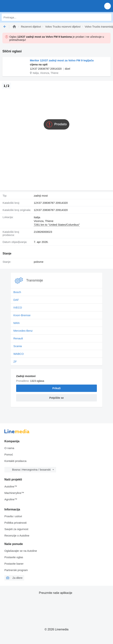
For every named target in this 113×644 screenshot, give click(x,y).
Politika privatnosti (16, 523)
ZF (15, 362)
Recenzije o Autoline (17, 536)
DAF (16, 300)
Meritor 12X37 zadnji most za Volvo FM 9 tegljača (62, 60)
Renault (18, 338)
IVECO (18, 307)
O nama (9, 448)
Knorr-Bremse (22, 315)
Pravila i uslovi (13, 516)
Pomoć (9, 454)
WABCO (19, 354)
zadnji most (41, 196)
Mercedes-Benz (23, 331)
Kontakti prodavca (15, 461)
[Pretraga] (108, 17)
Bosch (17, 292)
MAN (16, 323)
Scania (18, 346)
